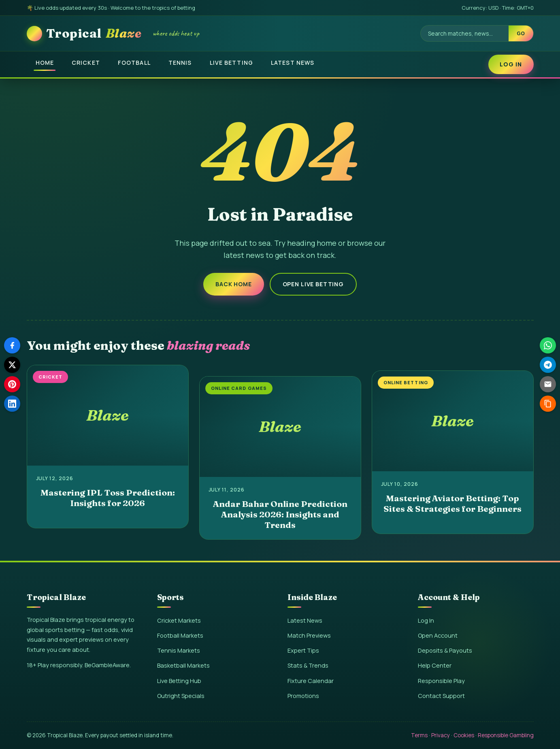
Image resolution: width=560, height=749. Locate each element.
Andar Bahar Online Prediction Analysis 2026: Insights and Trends (280, 514)
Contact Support (441, 696)
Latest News (293, 63)
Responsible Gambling (506, 735)
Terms (419, 735)
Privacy (441, 735)
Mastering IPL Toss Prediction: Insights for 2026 (108, 498)
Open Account (438, 635)
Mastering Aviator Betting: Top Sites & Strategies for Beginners (452, 503)
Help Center (435, 665)
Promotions (303, 696)
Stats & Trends (308, 665)
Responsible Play (441, 681)
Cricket (86, 63)
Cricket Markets (179, 620)
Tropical (94, 33)
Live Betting (231, 63)
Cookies (464, 735)
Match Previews (309, 635)
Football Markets (180, 635)
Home (45, 63)
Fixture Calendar (311, 681)
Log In (511, 64)
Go (521, 34)
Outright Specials (181, 696)
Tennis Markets (179, 650)
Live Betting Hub (179, 681)
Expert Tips (303, 650)
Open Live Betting (313, 284)
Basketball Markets (183, 665)
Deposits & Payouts (445, 650)
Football (134, 63)
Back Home (234, 284)
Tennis (180, 63)
